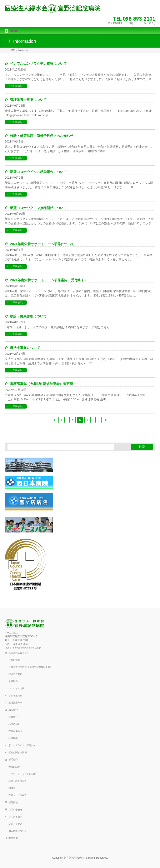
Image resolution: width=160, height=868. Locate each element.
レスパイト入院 (17, 688)
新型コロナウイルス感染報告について (38, 172)
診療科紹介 (14, 724)
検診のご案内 (15, 674)
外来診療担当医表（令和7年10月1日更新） (30, 667)
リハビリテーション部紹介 (22, 774)
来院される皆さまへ (19, 653)
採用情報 (13, 802)
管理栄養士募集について (28, 100)
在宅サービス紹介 (18, 795)
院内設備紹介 (15, 731)
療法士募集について (25, 348)
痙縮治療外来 (15, 703)
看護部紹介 (14, 767)
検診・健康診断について (28, 316)
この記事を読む (16, 86)
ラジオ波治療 (15, 695)
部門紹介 (13, 759)
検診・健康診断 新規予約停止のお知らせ (42, 136)
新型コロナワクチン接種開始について (38, 208)
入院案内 (13, 681)
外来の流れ (14, 660)
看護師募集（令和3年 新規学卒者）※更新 (41, 384)
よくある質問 (15, 817)
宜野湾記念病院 (75, 858)
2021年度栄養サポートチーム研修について (42, 244)
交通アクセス (15, 824)
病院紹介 (13, 710)
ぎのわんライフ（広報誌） (22, 745)
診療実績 (13, 738)
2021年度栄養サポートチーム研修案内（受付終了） (49, 280)
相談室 (12, 788)
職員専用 (13, 838)
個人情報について (18, 831)
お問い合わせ (15, 810)
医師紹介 (13, 717)
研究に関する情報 (18, 752)
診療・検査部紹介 (18, 781)
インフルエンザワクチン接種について (38, 64)
